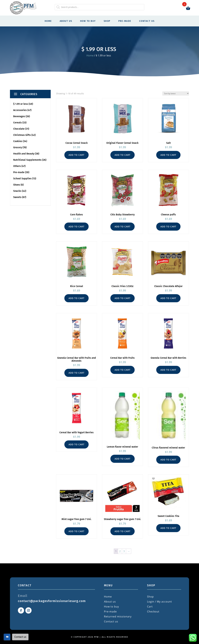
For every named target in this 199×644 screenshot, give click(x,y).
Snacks (17, 191)
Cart (150, 607)
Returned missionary (118, 616)
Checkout (153, 612)
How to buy (88, 21)
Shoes (17, 185)
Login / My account (160, 602)
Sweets (17, 197)
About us (66, 21)
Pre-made (125, 21)
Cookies (18, 141)
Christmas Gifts (22, 135)
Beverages (19, 116)
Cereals (17, 123)
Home (48, 21)
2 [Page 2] (120, 551)
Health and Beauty (24, 154)
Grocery (18, 147)
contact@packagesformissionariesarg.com (52, 601)
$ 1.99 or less (21, 104)
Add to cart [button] (76, 155)
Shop (107, 21)
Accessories (20, 110)
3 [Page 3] (124, 551)
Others (17, 166)
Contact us (147, 21)
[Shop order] (176, 93)
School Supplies (22, 178)
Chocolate (19, 129)
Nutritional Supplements (27, 160)
